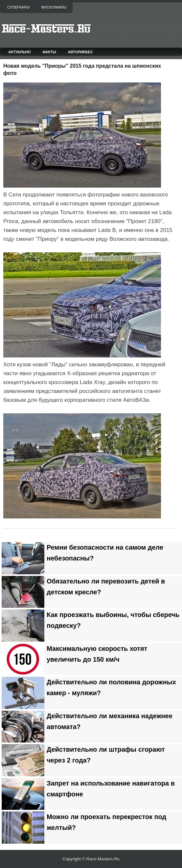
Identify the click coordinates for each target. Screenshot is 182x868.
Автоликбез (80, 52)
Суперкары (18, 7)
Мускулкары (54, 7)
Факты (49, 52)
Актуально (19, 52)
